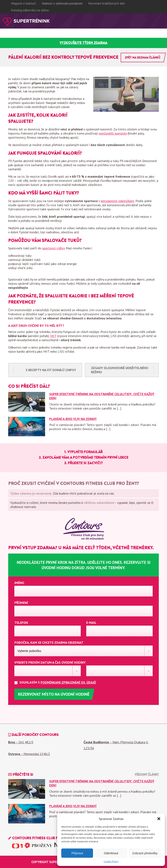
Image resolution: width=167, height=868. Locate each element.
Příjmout (77, 853)
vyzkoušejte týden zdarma (83, 43)
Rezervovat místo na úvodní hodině (54, 694)
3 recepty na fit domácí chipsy (51, 370)
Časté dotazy (72, 36)
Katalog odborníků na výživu (30, 10)
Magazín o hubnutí (24, 3)
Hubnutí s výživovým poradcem (62, 3)
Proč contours (12, 36)
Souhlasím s (58, 682)
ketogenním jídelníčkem (118, 201)
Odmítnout (111, 853)
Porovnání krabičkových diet (107, 3)
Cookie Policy (111, 861)
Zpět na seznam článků (143, 58)
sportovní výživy (53, 248)
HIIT (53, 336)
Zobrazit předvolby (145, 853)
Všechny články (147, 774)
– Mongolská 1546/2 (29, 754)
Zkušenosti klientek (42, 36)
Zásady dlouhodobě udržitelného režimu (120, 370)
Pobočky (91, 36)
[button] (159, 819)
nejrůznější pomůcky (113, 133)
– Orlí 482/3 (21, 742)
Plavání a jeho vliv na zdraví (73, 419)
